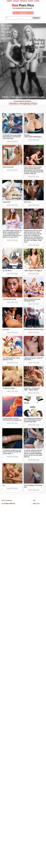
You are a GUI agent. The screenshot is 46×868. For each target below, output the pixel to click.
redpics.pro (36, 503)
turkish (37, 1)
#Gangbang (25, 103)
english (9, 1)
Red (15, 5)
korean (31, 1)
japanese (23, 1)
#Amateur (14, 103)
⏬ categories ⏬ (23, 13)
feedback (9, 500)
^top (34, 500)
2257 (3, 500)
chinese (16, 1)
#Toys (34, 103)
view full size (12, 141)
